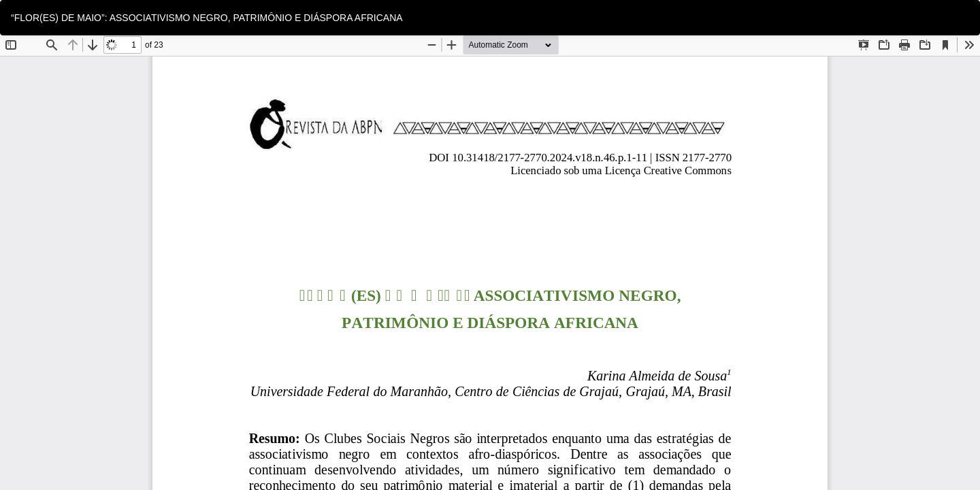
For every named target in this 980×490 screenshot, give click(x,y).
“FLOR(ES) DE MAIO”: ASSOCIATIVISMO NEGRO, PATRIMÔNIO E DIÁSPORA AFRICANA (207, 18)
